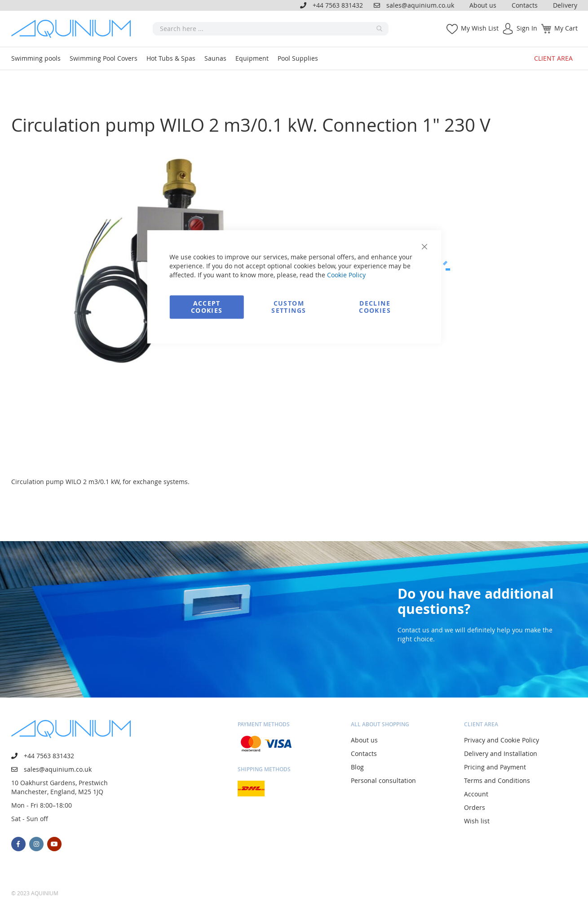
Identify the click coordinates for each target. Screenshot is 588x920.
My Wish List (480, 28)
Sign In (527, 28)
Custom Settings (289, 307)
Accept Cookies (207, 307)
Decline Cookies (375, 307)
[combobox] (271, 29)
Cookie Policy (346, 275)
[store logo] (74, 29)
